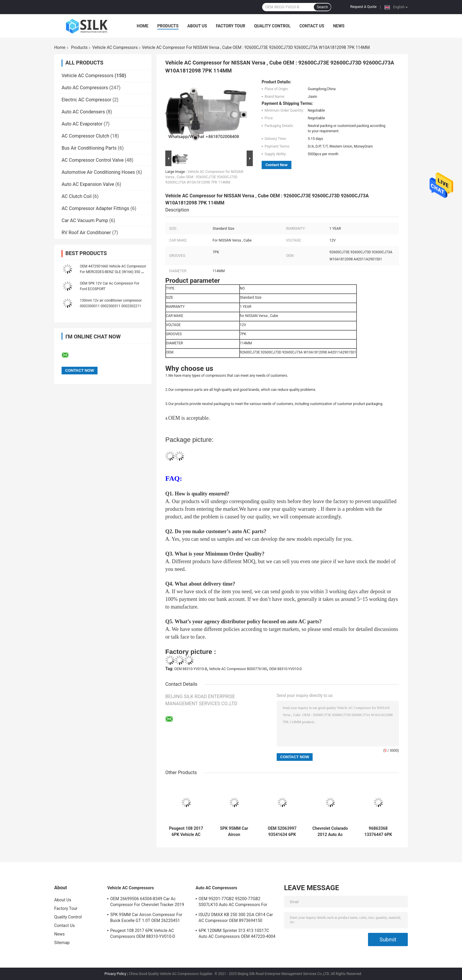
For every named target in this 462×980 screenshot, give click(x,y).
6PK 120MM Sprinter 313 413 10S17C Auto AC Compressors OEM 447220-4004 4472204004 (237, 934)
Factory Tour (231, 26)
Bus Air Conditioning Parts (89, 148)
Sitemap (62, 943)
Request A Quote (363, 7)
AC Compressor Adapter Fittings (95, 208)
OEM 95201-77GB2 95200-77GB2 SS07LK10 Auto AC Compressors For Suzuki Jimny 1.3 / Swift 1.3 (233, 903)
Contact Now (277, 165)
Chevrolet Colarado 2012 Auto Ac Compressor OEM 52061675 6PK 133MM (330, 832)
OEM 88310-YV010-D (286, 669)
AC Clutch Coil (77, 196)
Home (143, 26)
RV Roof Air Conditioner (86, 233)
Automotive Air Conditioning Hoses (98, 172)
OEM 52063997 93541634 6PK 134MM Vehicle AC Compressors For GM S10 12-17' (282, 832)
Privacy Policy (115, 974)
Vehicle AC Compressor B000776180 (238, 669)
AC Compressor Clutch (85, 136)
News (339, 26)
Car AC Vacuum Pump (85, 220)
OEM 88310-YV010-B (191, 669)
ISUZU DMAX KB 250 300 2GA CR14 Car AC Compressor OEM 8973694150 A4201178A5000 (236, 918)
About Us (197, 26)
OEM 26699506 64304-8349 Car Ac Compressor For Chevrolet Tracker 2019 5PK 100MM (147, 903)
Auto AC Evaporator (82, 124)
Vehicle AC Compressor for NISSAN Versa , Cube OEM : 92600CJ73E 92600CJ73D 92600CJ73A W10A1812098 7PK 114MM (204, 177)
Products (168, 26)
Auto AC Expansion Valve (88, 184)
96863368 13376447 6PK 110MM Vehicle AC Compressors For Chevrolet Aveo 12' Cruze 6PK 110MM (378, 832)
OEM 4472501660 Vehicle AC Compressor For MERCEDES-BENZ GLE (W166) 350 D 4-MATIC (113, 272)
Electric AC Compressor (86, 100)
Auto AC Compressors (85, 88)
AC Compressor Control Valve (93, 160)
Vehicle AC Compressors (115, 47)
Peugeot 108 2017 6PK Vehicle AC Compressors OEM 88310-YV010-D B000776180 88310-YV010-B (186, 832)
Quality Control (272, 26)
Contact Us (312, 26)
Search (322, 7)
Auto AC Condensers (83, 112)
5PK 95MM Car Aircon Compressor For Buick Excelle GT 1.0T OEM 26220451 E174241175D (234, 832)
